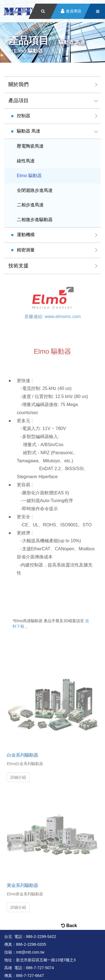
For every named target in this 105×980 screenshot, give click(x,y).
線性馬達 (26, 161)
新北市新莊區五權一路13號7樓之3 (46, 960)
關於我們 (18, 84)
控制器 (24, 116)
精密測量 (26, 250)
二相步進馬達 (30, 205)
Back (69, 926)
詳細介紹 (18, 774)
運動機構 (26, 235)
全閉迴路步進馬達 (35, 190)
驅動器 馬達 (29, 131)
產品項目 (18, 101)
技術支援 (18, 266)
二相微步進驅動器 (35, 220)
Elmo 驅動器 (29, 176)
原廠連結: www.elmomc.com (53, 315)
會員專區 (74, 11)
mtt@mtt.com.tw (30, 952)
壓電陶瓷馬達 (30, 146)
